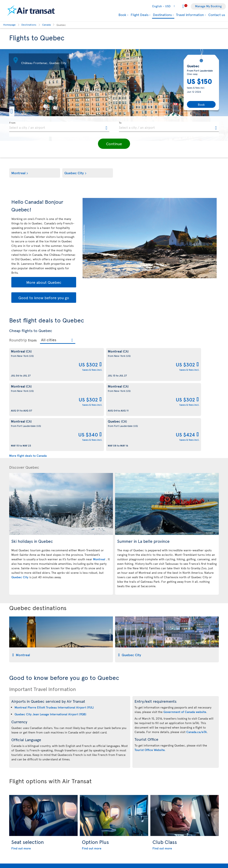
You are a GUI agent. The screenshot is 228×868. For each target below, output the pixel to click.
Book (122, 15)
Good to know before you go (44, 298)
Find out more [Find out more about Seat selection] (21, 778)
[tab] (61, 569)
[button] (24, 111)
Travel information (190, 15)
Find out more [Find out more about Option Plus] (92, 778)
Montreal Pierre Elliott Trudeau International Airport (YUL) (54, 637)
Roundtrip (18, 340)
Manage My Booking (208, 6)
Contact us (217, 15)
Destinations (162, 15)
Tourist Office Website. (150, 680)
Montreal (18, 173)
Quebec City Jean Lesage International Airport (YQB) (50, 644)
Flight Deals (140, 15)
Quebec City (74, 173)
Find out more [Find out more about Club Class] (162, 778)
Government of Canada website (185, 642)
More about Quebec (44, 282)
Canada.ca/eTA (197, 662)
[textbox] (59, 127)
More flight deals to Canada (28, 386)
